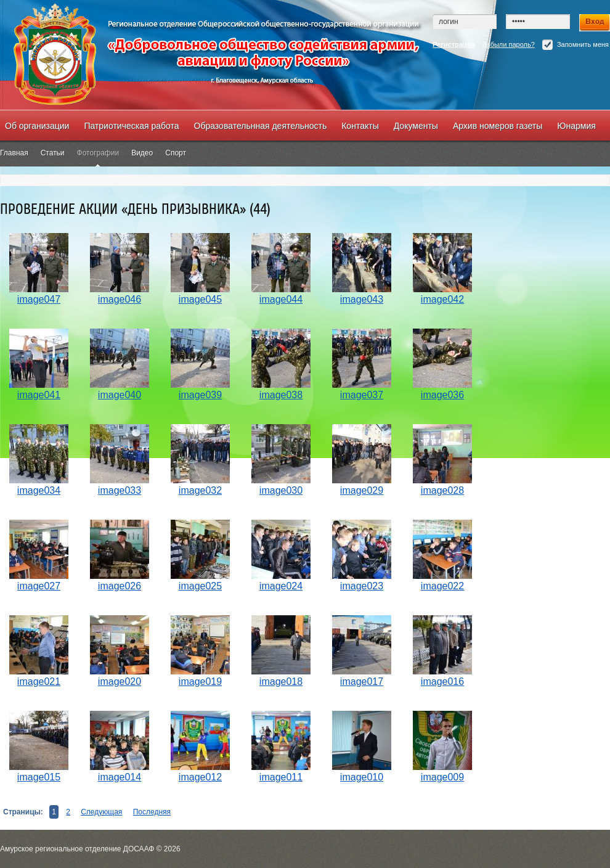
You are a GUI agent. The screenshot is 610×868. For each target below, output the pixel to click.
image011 (281, 777)
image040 (120, 395)
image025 (200, 586)
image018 (281, 682)
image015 (39, 777)
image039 (200, 395)
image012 (200, 777)
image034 (39, 490)
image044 (281, 299)
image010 (362, 777)
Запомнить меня (575, 45)
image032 (200, 490)
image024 (281, 586)
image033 (120, 490)
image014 (120, 777)
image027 (39, 586)
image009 (442, 777)
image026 (120, 586)
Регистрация (454, 44)
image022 (442, 586)
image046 (120, 299)
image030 (281, 490)
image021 (39, 682)
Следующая (101, 812)
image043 (362, 299)
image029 (362, 490)
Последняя (152, 812)
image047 (39, 299)
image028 (442, 490)
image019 (200, 682)
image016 (442, 682)
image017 (362, 682)
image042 (442, 299)
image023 (362, 586)
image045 (200, 299)
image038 (281, 395)
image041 (39, 395)
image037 (362, 395)
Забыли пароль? (509, 44)
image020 (120, 682)
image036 (442, 395)
